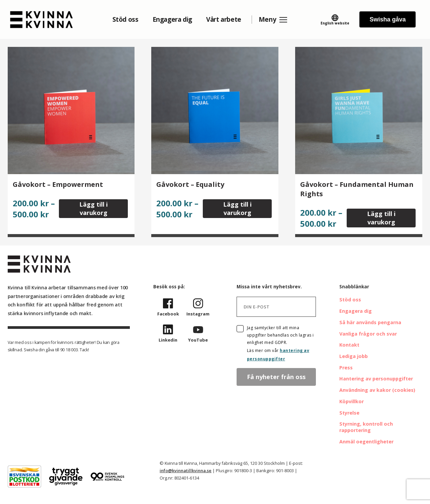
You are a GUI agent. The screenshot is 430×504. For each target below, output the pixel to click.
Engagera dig (172, 19)
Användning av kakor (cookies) (377, 390)
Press (346, 368)
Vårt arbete (224, 19)
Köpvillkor (352, 401)
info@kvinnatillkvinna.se (186, 471)
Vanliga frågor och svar (368, 334)
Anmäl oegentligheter (366, 442)
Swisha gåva (388, 19)
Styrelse (349, 413)
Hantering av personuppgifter (376, 379)
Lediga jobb (354, 356)
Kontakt (349, 345)
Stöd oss (125, 19)
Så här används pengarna (370, 322)
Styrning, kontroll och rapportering (366, 427)
